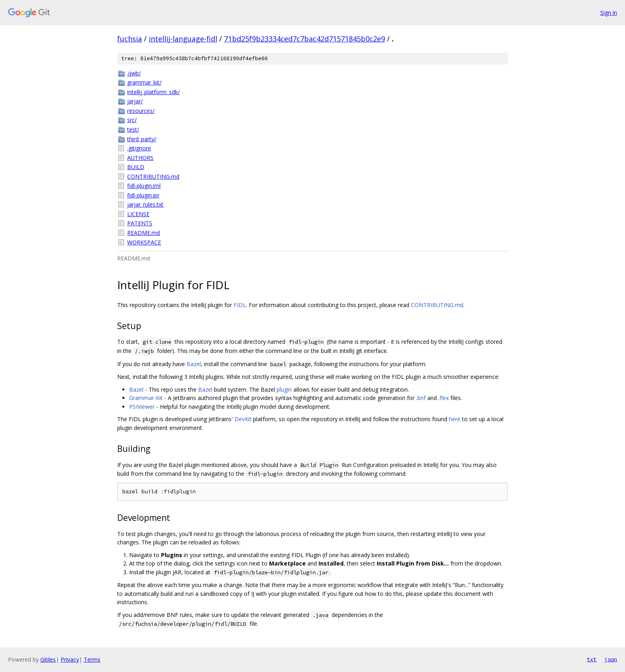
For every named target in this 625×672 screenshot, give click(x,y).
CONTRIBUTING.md (153, 176)
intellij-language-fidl (183, 39)
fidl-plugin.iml (144, 186)
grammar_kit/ (144, 82)
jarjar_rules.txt (145, 204)
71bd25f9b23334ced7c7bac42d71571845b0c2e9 (305, 39)
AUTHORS (140, 158)
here (455, 419)
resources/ (141, 111)
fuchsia (130, 39)
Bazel (194, 364)
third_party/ (142, 139)
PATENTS (140, 223)
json (611, 659)
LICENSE (138, 214)
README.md (143, 233)
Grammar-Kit (146, 398)
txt (592, 659)
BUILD (136, 167)
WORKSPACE (144, 242)
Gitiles (48, 659)
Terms (92, 659)
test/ (133, 129)
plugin (284, 389)
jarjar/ (135, 101)
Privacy (70, 659)
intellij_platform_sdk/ (153, 92)
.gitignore (139, 148)
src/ (132, 120)
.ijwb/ (134, 73)
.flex (444, 398)
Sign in (609, 13)
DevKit (243, 419)
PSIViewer (142, 407)
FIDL (240, 305)
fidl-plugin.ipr (143, 195)
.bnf (421, 398)
